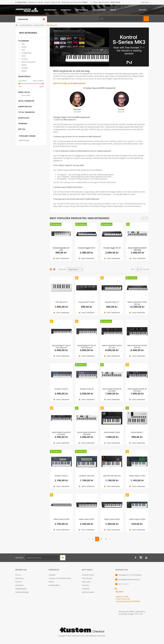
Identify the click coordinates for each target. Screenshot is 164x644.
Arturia (24, 47)
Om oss (18, 575)
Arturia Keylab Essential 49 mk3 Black (137, 390)
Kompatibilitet (25, 106)
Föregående (88, 539)
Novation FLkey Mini (87, 476)
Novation (25, 68)
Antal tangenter (26, 101)
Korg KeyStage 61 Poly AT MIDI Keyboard (61, 346)
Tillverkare (23, 41)
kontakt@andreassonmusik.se (129, 579)
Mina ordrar (86, 582)
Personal (18, 582)
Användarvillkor (54, 585)
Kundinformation (88, 575)
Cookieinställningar (22, 592)
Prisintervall (24, 76)
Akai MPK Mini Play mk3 (112, 476)
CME (23, 50)
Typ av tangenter (26, 112)
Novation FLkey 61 (61, 389)
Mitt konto (145, 2)
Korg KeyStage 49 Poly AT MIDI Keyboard (87, 346)
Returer (51, 582)
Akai (23, 44)
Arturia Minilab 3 (137, 432)
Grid (51, 269)
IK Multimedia (26, 53)
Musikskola (19, 585)
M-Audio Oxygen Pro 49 (112, 248)
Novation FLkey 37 (61, 476)
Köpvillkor (52, 575)
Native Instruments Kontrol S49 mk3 (137, 346)
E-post (77, 112)
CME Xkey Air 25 (61, 302)
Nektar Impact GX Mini (137, 519)
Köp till (22, 129)
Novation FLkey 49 (87, 389)
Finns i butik (24, 92)
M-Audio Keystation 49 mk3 (61, 249)
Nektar (24, 65)
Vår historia (19, 578)
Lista (54, 269)
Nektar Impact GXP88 (61, 519)
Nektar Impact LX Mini (137, 476)
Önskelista (86, 589)
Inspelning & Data (26, 25)
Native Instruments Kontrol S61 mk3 (112, 346)
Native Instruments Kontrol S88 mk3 (137, 303)
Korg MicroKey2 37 (112, 302)
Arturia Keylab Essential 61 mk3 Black (61, 433)
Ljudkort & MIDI (39, 25)
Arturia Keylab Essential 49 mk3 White (112, 390)
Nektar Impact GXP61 (87, 519)
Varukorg (85, 585)
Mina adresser (87, 578)
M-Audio (25, 59)
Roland (24, 71)
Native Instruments (28, 62)
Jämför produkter (88, 592)
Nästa (110, 539)
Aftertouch (24, 118)
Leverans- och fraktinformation (60, 578)
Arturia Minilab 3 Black (112, 432)
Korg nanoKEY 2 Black (87, 302)
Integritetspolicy (21, 589)
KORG (24, 56)
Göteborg (57, 224)
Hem (16, 25)
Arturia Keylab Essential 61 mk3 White (137, 249)
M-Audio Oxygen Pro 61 (87, 248)
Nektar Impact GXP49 (112, 519)
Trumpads (23, 123)
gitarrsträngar (24, 140)
